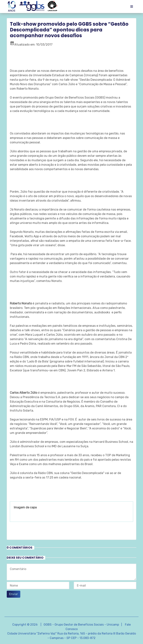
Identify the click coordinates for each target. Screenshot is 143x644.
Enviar (13, 594)
